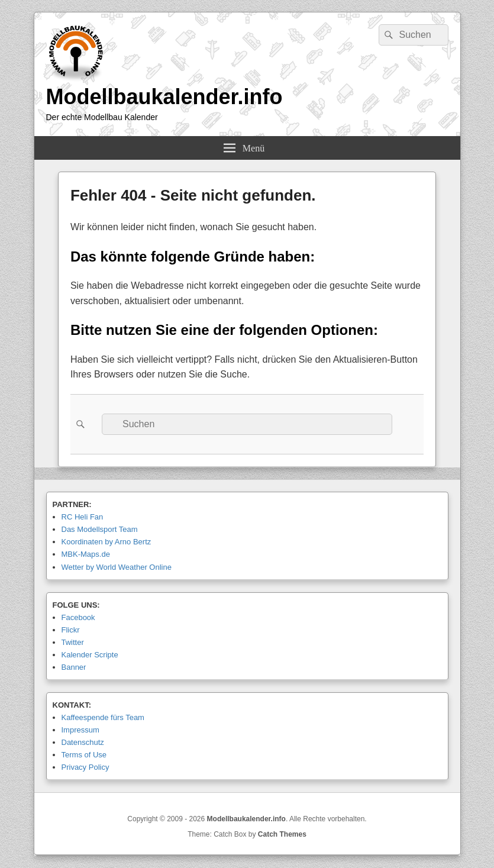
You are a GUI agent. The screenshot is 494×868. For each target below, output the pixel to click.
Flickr (71, 630)
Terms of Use (84, 755)
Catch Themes (282, 834)
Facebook (78, 617)
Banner (74, 667)
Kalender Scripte (90, 655)
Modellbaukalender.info (164, 97)
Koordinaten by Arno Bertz (106, 542)
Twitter (73, 642)
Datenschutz (83, 742)
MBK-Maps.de (86, 554)
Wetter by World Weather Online (117, 567)
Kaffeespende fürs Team (103, 717)
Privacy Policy (85, 767)
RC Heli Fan (83, 517)
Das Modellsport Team (100, 529)
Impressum (80, 730)
